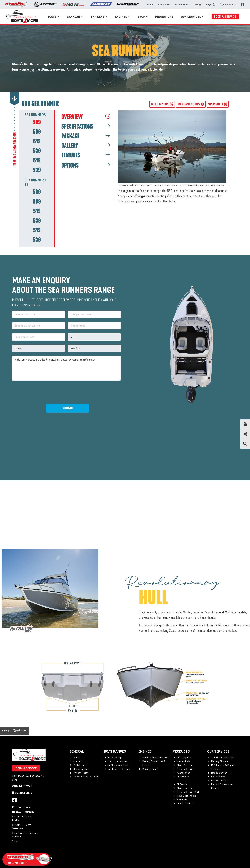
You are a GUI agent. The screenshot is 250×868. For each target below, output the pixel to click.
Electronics (183, 776)
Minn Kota (182, 799)
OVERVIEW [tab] (72, 117)
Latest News (182, 4)
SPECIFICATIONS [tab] (77, 127)
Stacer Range (115, 757)
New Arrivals (183, 761)
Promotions (164, 17)
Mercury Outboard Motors (156, 757)
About (150, 4)
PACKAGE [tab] (70, 136)
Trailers (97, 17)
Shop (141, 17)
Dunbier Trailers (185, 803)
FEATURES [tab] (71, 155)
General (77, 751)
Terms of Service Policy (86, 776)
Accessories (183, 773)
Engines (121, 17)
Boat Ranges (115, 751)
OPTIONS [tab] (70, 166)
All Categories (184, 757)
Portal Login (80, 765)
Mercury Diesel (150, 769)
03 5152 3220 (22, 786)
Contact (78, 761)
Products (181, 751)
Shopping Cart (81, 769)
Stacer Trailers (184, 788)
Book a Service (225, 16)
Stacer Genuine (185, 765)
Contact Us (164, 4)
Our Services (191, 17)
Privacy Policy (81, 773)
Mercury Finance (220, 761)
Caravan (74, 17)
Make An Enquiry (220, 780)
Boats (52, 17)
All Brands (182, 784)
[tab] (37, 122)
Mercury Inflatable (117, 761)
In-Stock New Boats (119, 765)
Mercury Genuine (185, 769)
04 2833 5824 (22, 793)
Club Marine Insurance (222, 757)
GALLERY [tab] (70, 146)
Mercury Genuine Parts (188, 792)
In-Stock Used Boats (119, 769)
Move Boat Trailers (187, 796)
